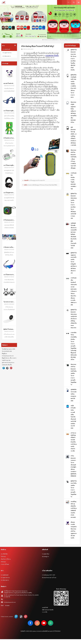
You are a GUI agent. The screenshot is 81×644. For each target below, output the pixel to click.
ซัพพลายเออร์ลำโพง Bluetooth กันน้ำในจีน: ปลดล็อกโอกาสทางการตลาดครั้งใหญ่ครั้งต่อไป (74, 374)
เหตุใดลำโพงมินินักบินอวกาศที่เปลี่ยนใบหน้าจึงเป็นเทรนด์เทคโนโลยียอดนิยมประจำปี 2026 (73, 417)
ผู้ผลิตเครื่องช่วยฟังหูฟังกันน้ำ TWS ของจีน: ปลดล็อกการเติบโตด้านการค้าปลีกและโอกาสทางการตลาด (74, 86)
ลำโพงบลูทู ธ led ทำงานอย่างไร (37, 180)
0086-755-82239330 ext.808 (11, 599)
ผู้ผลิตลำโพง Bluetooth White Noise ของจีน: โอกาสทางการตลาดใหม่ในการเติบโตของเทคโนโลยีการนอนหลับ (74, 206)
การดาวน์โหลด (5, 564)
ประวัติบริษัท (4, 554)
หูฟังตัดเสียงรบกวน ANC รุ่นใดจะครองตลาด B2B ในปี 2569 (74, 395)
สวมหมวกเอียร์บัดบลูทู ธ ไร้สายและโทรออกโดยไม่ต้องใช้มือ (42, 185)
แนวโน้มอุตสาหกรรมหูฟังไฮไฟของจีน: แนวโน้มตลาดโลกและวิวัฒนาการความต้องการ (9, 193)
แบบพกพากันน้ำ (52, 55)
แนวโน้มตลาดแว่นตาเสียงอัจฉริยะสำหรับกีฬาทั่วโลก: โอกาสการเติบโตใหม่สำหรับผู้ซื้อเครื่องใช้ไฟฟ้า (9, 275)
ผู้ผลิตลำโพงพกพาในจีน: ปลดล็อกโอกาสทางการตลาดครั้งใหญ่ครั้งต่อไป (74, 489)
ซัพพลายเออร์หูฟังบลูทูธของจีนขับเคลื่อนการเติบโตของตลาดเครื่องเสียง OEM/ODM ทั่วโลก (74, 112)
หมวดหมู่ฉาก (45, 556)
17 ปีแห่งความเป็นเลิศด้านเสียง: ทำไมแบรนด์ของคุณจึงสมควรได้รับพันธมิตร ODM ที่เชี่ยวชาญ (9, 247)
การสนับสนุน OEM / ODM (49, 575)
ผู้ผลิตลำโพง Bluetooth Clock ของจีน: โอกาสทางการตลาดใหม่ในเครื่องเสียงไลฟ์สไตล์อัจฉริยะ (9, 329)
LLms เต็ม (45, 612)
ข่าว (48, 40)
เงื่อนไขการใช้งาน (6, 559)
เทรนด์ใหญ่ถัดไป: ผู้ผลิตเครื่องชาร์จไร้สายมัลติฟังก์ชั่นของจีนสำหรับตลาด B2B (74, 509)
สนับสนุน (3, 562)
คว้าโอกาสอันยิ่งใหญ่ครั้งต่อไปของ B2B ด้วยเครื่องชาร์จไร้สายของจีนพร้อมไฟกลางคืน (74, 442)
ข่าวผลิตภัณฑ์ (54, 40)
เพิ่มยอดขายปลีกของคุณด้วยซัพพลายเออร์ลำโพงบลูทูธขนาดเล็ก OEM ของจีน (74, 530)
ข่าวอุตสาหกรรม (7, 53)
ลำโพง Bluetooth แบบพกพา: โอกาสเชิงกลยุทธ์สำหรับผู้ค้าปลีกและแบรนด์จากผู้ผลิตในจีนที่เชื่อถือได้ (73, 466)
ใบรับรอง (3, 556)
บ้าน (44, 40)
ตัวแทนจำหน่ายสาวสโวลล (49, 578)
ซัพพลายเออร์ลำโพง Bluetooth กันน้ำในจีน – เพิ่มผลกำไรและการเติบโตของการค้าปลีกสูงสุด (74, 159)
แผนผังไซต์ (45, 607)
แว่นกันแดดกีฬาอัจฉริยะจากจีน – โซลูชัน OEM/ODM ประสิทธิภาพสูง (74, 181)
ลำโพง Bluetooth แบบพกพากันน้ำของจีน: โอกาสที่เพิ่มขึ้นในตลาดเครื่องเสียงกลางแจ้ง (9, 220)
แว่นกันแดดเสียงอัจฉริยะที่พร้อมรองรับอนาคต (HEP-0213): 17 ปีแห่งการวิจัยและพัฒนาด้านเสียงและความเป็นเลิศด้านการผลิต (74, 291)
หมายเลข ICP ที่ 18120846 (54, 631)
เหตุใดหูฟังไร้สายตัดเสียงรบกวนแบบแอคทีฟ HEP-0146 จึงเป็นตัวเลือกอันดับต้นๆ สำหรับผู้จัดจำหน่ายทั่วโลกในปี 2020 (74, 236)
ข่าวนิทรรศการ (7, 56)
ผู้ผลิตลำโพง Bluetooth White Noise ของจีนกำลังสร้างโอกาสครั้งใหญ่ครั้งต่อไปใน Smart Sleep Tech (74, 319)
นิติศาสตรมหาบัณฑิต (48, 610)
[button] (31, 36)
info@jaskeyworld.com (10, 602)
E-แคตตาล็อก (46, 554)
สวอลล (7, 605)
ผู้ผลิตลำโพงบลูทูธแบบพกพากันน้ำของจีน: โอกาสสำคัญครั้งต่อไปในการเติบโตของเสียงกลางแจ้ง (74, 263)
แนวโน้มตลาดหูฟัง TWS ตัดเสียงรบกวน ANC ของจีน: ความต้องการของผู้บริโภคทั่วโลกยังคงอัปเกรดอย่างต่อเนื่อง (9, 165)
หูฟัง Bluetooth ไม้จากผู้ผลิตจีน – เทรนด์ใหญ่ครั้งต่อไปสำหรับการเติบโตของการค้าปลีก (74, 136)
